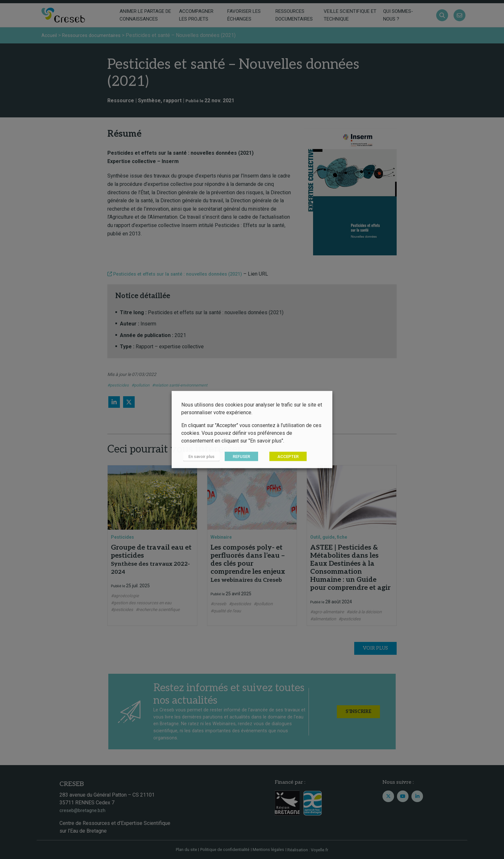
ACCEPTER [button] (284, 457)
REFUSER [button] (237, 457)
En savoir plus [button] (199, 457)
